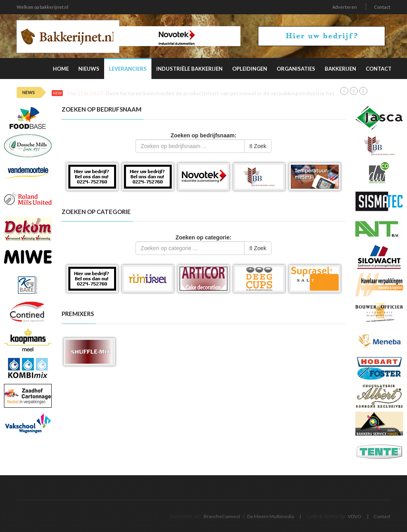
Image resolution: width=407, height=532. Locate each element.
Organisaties (296, 69)
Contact (382, 7)
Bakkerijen (340, 69)
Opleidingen (250, 69)
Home (61, 69)
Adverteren (345, 7)
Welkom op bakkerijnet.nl (43, 7)
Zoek (258, 146)
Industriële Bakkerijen (189, 69)
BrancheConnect (222, 516)
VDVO (355, 516)
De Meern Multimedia (271, 516)
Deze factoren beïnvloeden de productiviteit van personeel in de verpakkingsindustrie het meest (229, 93)
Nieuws (89, 69)
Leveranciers (128, 69)
